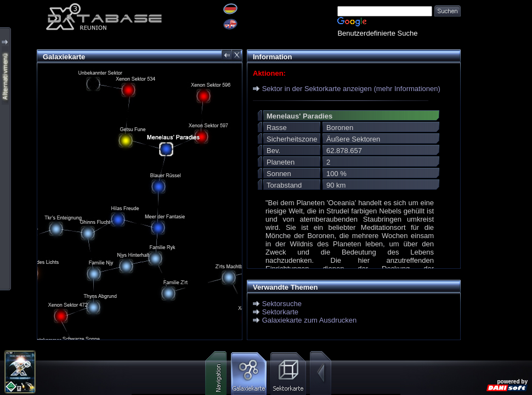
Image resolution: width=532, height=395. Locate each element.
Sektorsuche (282, 304)
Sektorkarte (280, 312)
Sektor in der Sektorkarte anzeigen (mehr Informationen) (351, 89)
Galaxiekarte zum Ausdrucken (310, 320)
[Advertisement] (496, 34)
